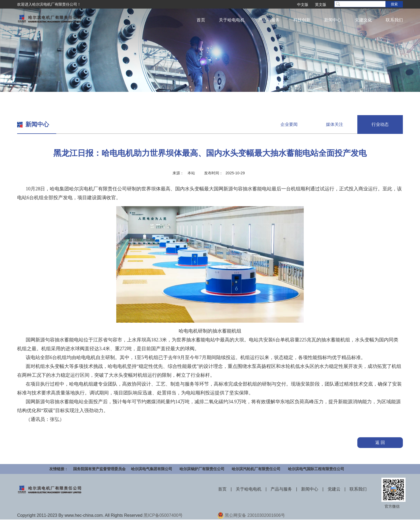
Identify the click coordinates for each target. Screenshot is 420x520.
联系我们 (394, 20)
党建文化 (363, 20)
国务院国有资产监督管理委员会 (99, 469)
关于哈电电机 (232, 20)
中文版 (303, 5)
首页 (201, 20)
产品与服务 (269, 20)
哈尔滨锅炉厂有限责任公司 (202, 469)
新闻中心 (333, 20)
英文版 (321, 5)
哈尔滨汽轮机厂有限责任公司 (256, 469)
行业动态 (380, 124)
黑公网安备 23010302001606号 (255, 515)
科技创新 (302, 20)
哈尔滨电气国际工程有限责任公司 (316, 469)
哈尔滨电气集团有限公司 (152, 469)
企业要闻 (289, 124)
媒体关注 (335, 124)
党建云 (334, 489)
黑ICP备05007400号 (163, 515)
